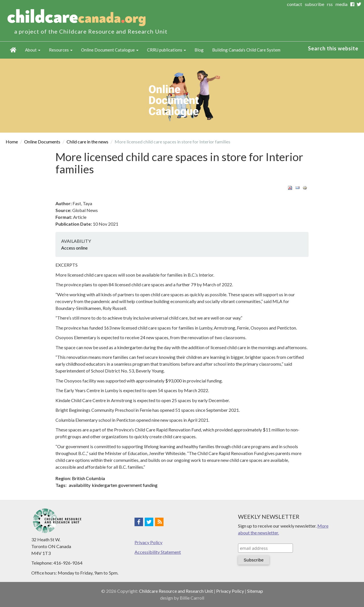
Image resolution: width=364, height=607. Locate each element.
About (33, 50)
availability (80, 485)
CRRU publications (167, 50)
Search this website (333, 48)
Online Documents (42, 142)
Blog (199, 50)
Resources (61, 50)
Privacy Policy (148, 542)
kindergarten (105, 485)
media (342, 4)
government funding (138, 485)
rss (330, 4)
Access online (74, 248)
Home (13, 50)
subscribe (315, 4)
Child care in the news (87, 142)
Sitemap (255, 591)
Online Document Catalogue (110, 50)
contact (294, 4)
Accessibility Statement (158, 552)
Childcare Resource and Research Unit (176, 591)
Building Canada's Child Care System (246, 50)
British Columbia (88, 478)
